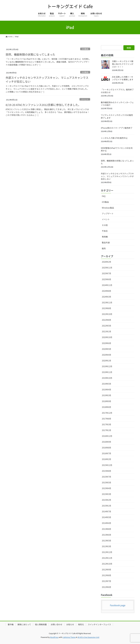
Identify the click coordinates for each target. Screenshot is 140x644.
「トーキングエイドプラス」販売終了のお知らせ (117, 91)
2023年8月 (107, 308)
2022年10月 (107, 314)
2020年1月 (107, 361)
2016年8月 (107, 448)
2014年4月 (107, 523)
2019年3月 (107, 395)
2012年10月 (107, 564)
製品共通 (106, 242)
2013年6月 (107, 535)
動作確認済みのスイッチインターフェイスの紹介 (117, 104)
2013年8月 (107, 529)
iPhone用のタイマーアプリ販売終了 (117, 128)
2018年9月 (107, 401)
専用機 (105, 237)
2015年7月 (107, 477)
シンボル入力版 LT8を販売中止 (114, 138)
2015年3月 (107, 494)
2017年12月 (107, 413)
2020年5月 (107, 349)
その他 (105, 225)
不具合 (105, 231)
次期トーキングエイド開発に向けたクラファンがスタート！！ (123, 64)
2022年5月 (107, 326)
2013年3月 (107, 546)
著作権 (11, 624)
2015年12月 (107, 465)
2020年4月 (107, 355)
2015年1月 (107, 506)
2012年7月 (107, 581)
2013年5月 (107, 541)
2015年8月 (107, 471)
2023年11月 (107, 302)
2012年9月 (107, 570)
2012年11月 (107, 558)
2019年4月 (107, 390)
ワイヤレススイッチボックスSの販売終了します (117, 116)
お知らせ (70, 624)
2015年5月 (107, 482)
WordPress (54, 637)
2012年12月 (107, 552)
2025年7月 (107, 273)
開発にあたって (24, 624)
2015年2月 (107, 500)
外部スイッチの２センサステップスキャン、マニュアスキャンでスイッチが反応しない (47, 80)
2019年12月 (107, 366)
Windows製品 (108, 208)
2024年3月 (107, 297)
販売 (104, 248)
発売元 (81, 624)
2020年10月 (107, 337)
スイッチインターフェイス (99, 624)
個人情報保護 (41, 624)
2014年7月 (107, 511)
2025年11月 (107, 268)
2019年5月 (107, 384)
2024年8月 (107, 291)
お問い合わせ (56, 624)
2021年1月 (107, 331)
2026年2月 (107, 262)
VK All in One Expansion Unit (88, 637)
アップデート (108, 214)
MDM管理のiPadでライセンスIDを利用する (117, 149)
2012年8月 (107, 575)
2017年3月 (107, 424)
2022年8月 (107, 320)
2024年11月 (107, 285)
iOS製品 (85, 49)
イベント (85, 99)
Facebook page (118, 605)
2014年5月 (107, 517)
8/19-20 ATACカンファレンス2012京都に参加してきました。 (43, 105)
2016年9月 (107, 442)
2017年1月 (107, 430)
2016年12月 (107, 436)
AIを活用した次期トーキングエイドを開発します (123, 78)
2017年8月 (107, 419)
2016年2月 (107, 459)
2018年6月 (107, 407)
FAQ (104, 196)
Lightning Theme (69, 637)
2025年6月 (107, 279)
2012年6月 (107, 587)
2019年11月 (107, 372)
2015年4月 (107, 488)
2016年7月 (107, 453)
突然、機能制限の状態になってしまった (30, 54)
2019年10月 (107, 378)
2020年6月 (107, 343)
